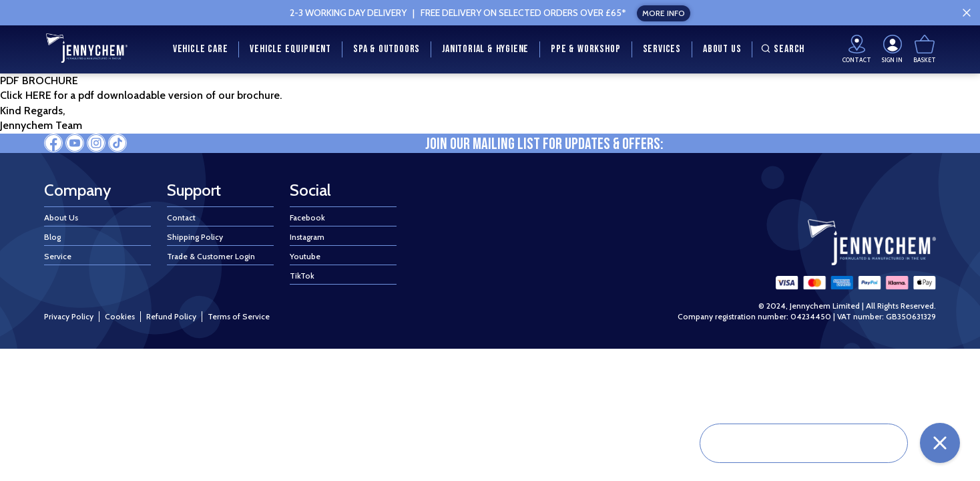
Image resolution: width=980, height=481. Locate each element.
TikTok (302, 276)
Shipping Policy (195, 237)
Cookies (120, 316)
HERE (40, 95)
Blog (52, 237)
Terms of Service (239, 316)
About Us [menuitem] (722, 49)
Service (58, 256)
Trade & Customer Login (211, 256)
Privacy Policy (69, 316)
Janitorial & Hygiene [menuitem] (485, 49)
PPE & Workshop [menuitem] (585, 49)
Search (781, 49)
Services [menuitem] (662, 49)
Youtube (305, 256)
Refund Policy (171, 316)
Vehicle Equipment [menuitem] (290, 49)
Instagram (307, 237)
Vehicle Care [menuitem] (201, 49)
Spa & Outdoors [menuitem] (387, 49)
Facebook (307, 217)
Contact (181, 217)
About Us (61, 217)
